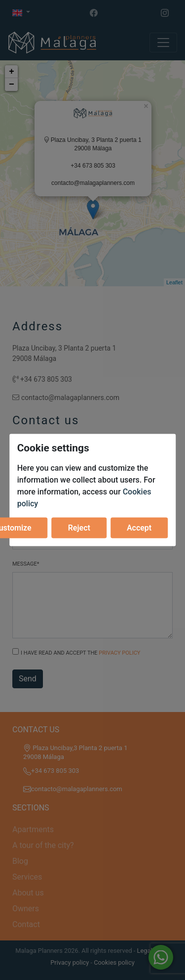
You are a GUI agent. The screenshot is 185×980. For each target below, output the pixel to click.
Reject (79, 527)
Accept (139, 527)
